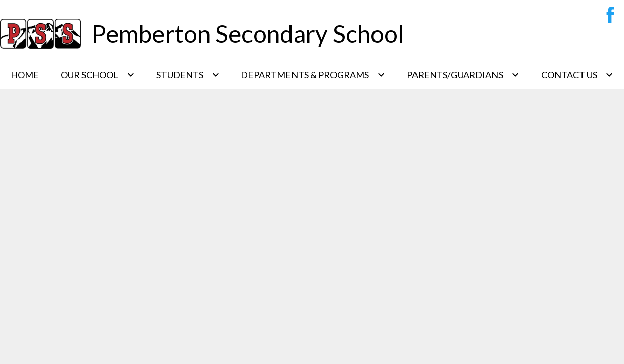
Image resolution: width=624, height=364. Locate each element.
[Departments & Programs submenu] (313, 75)
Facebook (608, 17)
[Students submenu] (188, 75)
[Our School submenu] (98, 75)
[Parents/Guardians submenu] (463, 75)
